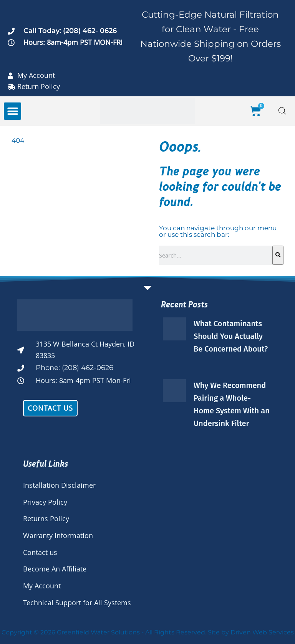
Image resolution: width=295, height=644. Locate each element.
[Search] (278, 255)
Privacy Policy (45, 502)
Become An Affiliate (55, 569)
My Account (42, 586)
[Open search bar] (282, 111)
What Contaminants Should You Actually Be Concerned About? (231, 336)
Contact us (40, 552)
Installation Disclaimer (59, 485)
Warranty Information (58, 535)
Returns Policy (46, 519)
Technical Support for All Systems (77, 603)
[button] (12, 111)
